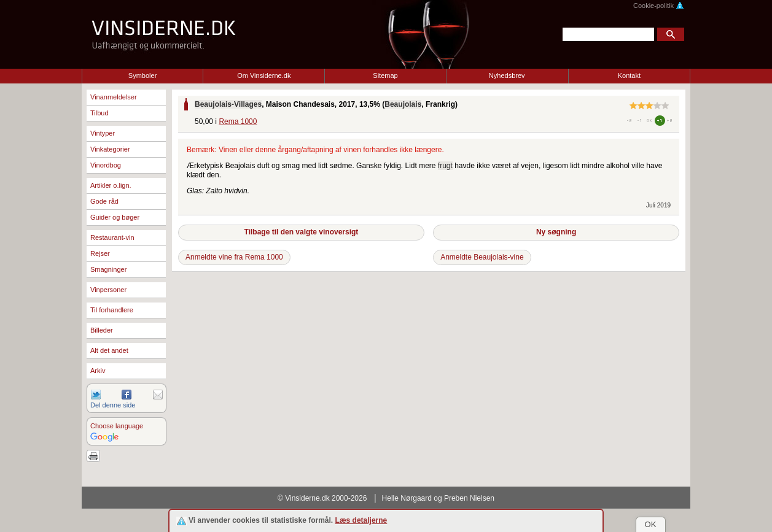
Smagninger (108, 269)
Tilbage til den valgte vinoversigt (302, 232)
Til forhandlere (112, 310)
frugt (445, 166)
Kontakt (629, 75)
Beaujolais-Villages (228, 104)
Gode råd (104, 201)
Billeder (102, 330)
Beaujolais (403, 104)
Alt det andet (109, 350)
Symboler (142, 75)
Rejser (100, 253)
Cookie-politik (659, 6)
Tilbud (99, 113)
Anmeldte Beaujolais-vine (482, 257)
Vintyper (103, 133)
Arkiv (98, 371)
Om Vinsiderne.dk (264, 75)
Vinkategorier (110, 149)
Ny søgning (556, 232)
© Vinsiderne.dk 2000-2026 (322, 498)
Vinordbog (106, 165)
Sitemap (385, 75)
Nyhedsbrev (507, 75)
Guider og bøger (115, 217)
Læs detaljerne (361, 520)
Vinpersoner (108, 290)
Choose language (117, 426)
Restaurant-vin (112, 237)
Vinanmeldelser (114, 97)
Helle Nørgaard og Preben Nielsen (438, 498)
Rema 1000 (238, 121)
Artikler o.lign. (111, 185)
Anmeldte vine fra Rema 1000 (234, 257)
